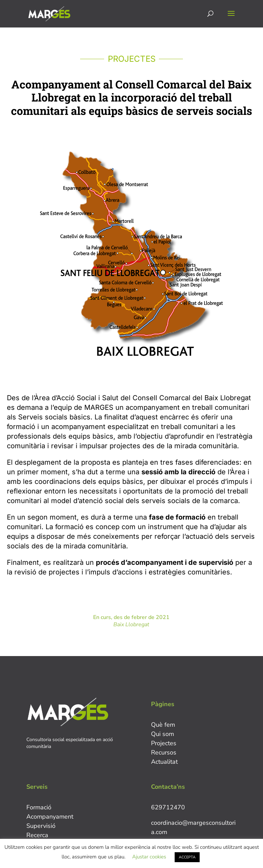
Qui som (162, 734)
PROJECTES (132, 59)
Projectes (164, 743)
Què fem (163, 725)
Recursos (164, 752)
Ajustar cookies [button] (149, 857)
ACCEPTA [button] (187, 857)
